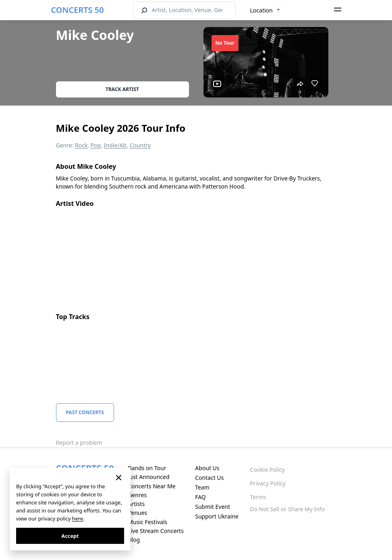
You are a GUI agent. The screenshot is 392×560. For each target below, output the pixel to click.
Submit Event (213, 507)
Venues (137, 513)
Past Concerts (85, 412)
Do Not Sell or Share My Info (287, 509)
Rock (81, 145)
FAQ (200, 497)
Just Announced (148, 477)
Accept (70, 536)
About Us (207, 468)
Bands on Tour (147, 468)
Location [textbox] (261, 10)
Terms (258, 497)
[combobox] (265, 10)
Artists (136, 504)
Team (202, 487)
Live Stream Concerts (156, 531)
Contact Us (209, 478)
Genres (137, 495)
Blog (134, 540)
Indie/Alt (115, 145)
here (78, 519)
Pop (96, 145)
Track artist (122, 89)
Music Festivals (147, 522)
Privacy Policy (268, 483)
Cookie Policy (267, 470)
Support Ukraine (217, 516)
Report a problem (79, 443)
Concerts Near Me (151, 486)
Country (140, 145)
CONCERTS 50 (78, 10)
